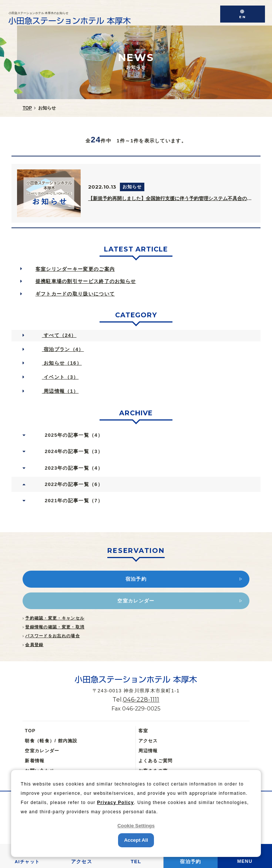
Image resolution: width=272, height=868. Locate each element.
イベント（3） (60, 377)
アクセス (148, 741)
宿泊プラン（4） (63, 349)
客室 (143, 731)
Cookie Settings (136, 826)
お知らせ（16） (62, 363)
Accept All (136, 840)
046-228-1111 (141, 699)
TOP (30, 731)
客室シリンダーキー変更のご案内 (75, 269)
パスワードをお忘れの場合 (53, 636)
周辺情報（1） (60, 391)
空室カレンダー (42, 751)
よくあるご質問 (156, 761)
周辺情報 (148, 751)
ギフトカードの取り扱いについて (75, 294)
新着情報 (35, 761)
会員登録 (34, 645)
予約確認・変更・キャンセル (55, 618)
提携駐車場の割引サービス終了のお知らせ (86, 281)
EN (242, 17)
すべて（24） (59, 335)
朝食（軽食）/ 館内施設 (51, 741)
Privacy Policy (115, 803)
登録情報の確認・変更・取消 (55, 627)
